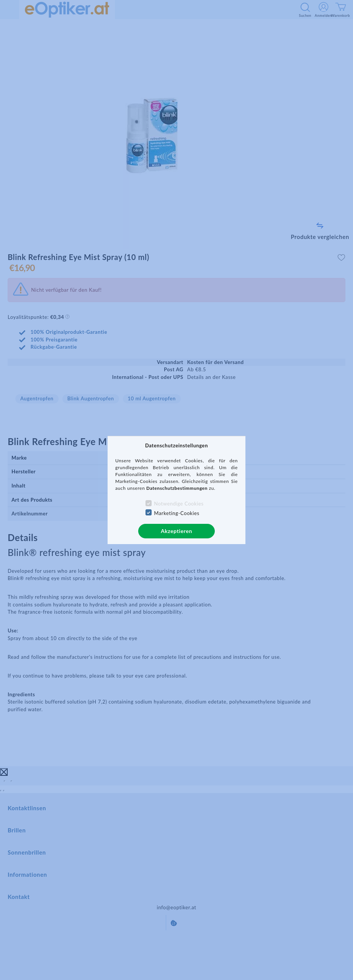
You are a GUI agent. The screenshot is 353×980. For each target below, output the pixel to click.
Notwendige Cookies (179, 504)
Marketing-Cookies (176, 513)
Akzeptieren (176, 531)
